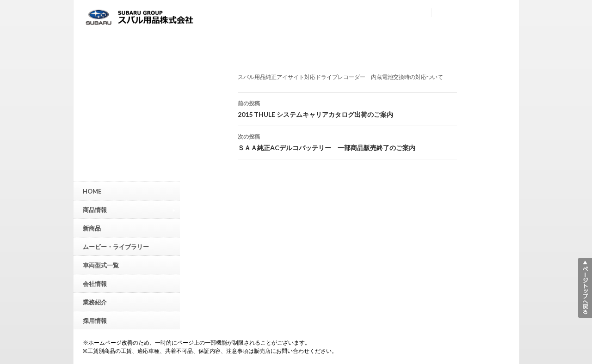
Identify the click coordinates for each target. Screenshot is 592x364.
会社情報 (95, 284)
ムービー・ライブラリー (116, 247)
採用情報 (95, 321)
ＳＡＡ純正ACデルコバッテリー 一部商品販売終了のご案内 (347, 141)
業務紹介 (95, 302)
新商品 (92, 228)
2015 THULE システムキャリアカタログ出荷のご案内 (347, 108)
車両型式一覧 (101, 265)
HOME (92, 191)
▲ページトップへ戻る (585, 288)
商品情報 (129, 209)
